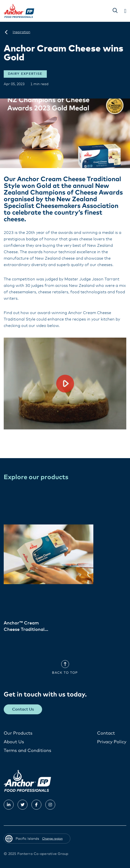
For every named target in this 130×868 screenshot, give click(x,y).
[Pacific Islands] (6, 32)
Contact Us (23, 709)
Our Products (18, 733)
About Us (14, 742)
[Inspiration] (21, 32)
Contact (106, 733)
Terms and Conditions (27, 751)
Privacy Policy (112, 742)
